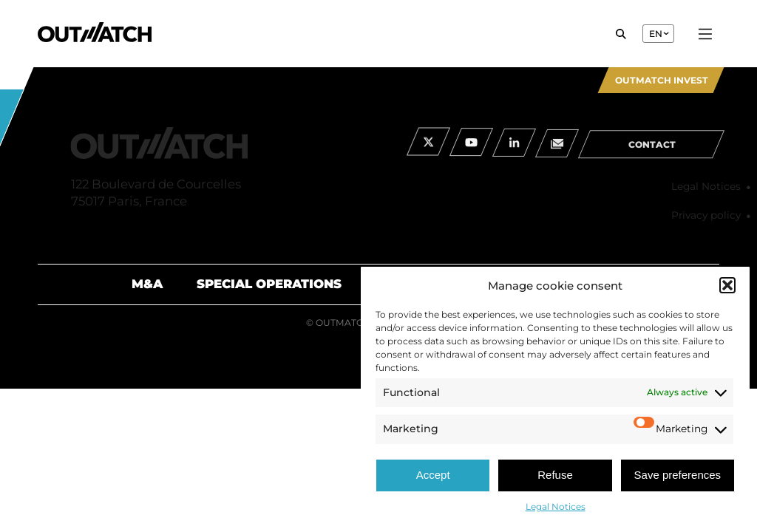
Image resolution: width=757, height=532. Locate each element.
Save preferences (678, 475)
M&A (147, 284)
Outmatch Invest (662, 80)
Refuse (555, 475)
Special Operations (269, 284)
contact (652, 154)
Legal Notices (556, 507)
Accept (433, 475)
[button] (727, 285)
